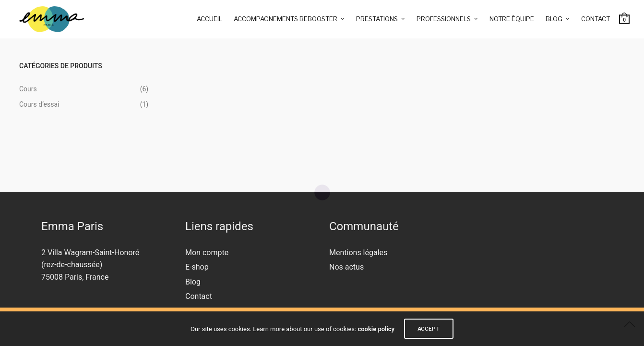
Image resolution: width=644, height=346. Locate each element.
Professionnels (444, 19)
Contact (596, 19)
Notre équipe (512, 19)
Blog (554, 19)
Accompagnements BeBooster (286, 19)
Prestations (377, 19)
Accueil (209, 19)
